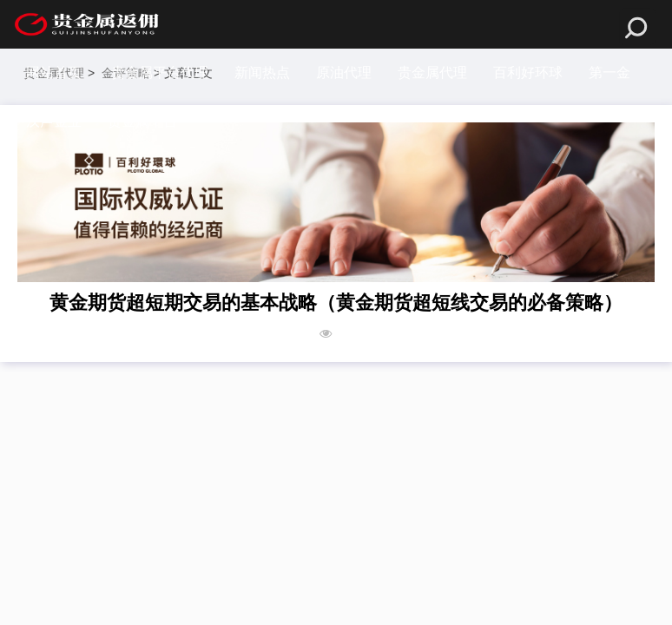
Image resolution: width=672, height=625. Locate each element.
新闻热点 (262, 72)
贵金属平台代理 (160, 72)
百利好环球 (528, 72)
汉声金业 (54, 121)
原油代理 (344, 72)
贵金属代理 (432, 72)
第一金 (609, 72)
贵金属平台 (142, 121)
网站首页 (54, 72)
